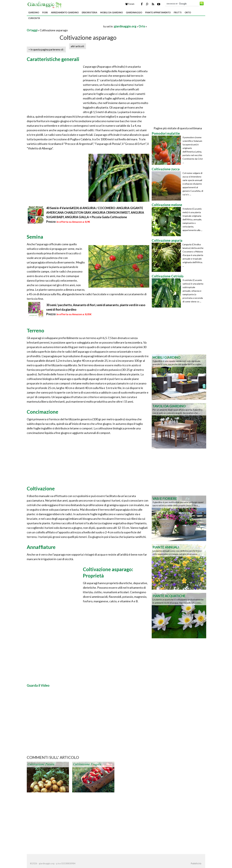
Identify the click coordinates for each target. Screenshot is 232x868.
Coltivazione (41, 488)
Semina (35, 237)
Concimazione (43, 412)
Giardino (34, 12)
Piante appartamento (158, 12)
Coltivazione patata (41, 764)
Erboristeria (89, 12)
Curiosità (34, 18)
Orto (188, 12)
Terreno (35, 330)
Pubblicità (196, 863)
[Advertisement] (65, 26)
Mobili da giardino (112, 12)
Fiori (45, 12)
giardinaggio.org (125, 26)
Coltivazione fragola (87, 764)
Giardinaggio (134, 12)
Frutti (178, 12)
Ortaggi (32, 30)
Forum (130, 4)
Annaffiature (41, 547)
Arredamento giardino (65, 12)
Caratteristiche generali (53, 59)
